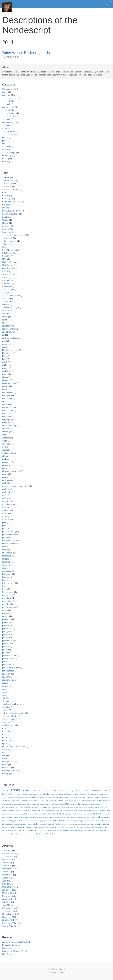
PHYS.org (7, 271)
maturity (6, 604)
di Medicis (7, 444)
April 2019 (7, 866)
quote (5, 144)
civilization (7, 398)
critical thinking (9, 426)
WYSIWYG (7, 311)
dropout (6, 450)
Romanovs (7, 283)
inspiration (7, 556)
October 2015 (8, 893)
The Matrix (7, 302)
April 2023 (7, 851)
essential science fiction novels (15, 486)
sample (5, 686)
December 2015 (9, 887)
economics (7, 462)
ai (3, 323)
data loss (6, 438)
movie (5, 610)
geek (4, 523)
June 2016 (7, 881)
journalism (7, 571)
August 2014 (8, 926)
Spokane (6, 299)
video (5, 753)
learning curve (8, 583)
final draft (6, 501)
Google (5, 220)
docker (5, 447)
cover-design (8, 423)
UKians (6, 305)
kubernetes (7, 574)
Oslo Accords (8, 268)
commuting (7, 417)
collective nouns (9, 408)
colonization (7, 411)
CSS (4, 193)
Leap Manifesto (9, 250)
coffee (5, 405)
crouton (6, 429)
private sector (8, 659)
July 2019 (6, 863)
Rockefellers (8, 280)
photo (5, 140)
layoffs (5, 580)
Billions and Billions (11, 190)
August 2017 (8, 878)
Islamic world (8, 232)
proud (5, 662)
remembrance (8, 671)
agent (5, 320)
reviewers (6, 674)
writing (5, 774)
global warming (9, 532)
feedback (6, 498)
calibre (5, 365)
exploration (7, 492)
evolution (6, 489)
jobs (4, 568)
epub (4, 483)
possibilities (7, 641)
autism (5, 347)
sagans (5, 683)
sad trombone (8, 680)
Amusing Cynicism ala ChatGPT (16, 942)
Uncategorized (8, 89)
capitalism (7, 371)
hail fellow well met (11, 541)
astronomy (7, 344)
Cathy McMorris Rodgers (13, 202)
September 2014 (9, 923)
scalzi (5, 689)
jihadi (5, 565)
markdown (7, 598)
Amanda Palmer (9, 184)
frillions (6, 507)
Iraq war (6, 229)
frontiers (6, 510)
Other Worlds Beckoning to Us (26, 53)
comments (7, 414)
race (12, 134)
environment (8, 480)
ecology (6, 459)
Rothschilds (7, 286)
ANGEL (6, 178)
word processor (9, 762)
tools (4, 731)
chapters (6, 380)
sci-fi (8, 101)
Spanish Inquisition (10, 296)
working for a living (11, 771)
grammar (6, 538)
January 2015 (8, 911)
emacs (5, 474)
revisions (6, 677)
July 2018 (6, 872)
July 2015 (6, 902)
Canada (5, 196)
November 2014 (9, 917)
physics (5, 634)
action (5, 317)
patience (6, 625)
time (4, 728)
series (5, 692)
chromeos (6, 395)
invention (6, 562)
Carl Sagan (7, 199)
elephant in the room (11, 471)
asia (4, 341)
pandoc (5, 622)
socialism (6, 707)
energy (5, 477)
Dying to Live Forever (12, 211)
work (4, 162)
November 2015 (9, 890)
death (5, 441)
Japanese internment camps (14, 235)
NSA (4, 259)
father (5, 495)
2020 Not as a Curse (11, 954)
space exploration (10, 719)
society (5, 710)
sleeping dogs (8, 701)
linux (4, 589)
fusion (5, 513)
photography (8, 631)
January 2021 (8, 857)
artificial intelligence (11, 338)
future (5, 128)
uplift (5, 743)
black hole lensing (10, 350)
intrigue (6, 559)
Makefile (6, 256)
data (4, 435)
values (5, 749)
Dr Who (6, 208)
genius (5, 526)
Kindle (5, 247)
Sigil (4, 293)
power (5, 650)
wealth (5, 759)
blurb (5, 356)
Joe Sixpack (7, 238)
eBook (5, 456)
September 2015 (9, 896)
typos (5, 737)
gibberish (6, 529)
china (5, 389)
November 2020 (9, 860)
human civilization (10, 544)
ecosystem (7, 468)
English (6, 217)
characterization (9, 383)
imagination (7, 553)
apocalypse (7, 332)
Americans (7, 187)
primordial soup (9, 656)
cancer (5, 368)
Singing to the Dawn (11, 945)
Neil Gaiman (8, 265)
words (5, 765)
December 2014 (9, 914)
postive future (8, 644)
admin (5, 92)
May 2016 (7, 884)
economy (6, 465)
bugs (4, 359)
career (5, 374)
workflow (6, 768)
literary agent (8, 592)
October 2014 (8, 920)
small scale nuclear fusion (13, 704)
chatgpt (5, 386)
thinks (9, 104)
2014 (8, 42)
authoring (6, 95)
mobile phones (8, 607)
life (4, 586)
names (5, 613)
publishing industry (10, 668)
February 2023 (8, 854)
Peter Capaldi (8, 274)
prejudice (6, 653)
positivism (10, 131)
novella (5, 616)
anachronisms (8, 326)
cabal (5, 362)
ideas (4, 550)
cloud (5, 401)
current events (12, 98)
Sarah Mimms (8, 290)
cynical (5, 432)
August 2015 (8, 899)
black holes (7, 353)
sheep (5, 695)
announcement (8, 329)
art (3, 335)
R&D (5, 277)
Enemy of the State (10, 214)
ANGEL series (8, 181)
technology (11, 113)
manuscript (7, 595)
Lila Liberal (7, 253)
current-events (8, 122)
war (4, 756)
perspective (7, 628)
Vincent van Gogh (10, 308)
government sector (10, 535)
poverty (6, 647)
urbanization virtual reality (14, 746)
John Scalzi (7, 244)
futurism (6, 520)
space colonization (10, 716)
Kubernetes (7, 948)
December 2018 (9, 869)
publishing (7, 665)
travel (5, 734)
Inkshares (6, 226)
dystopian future (9, 453)
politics (5, 638)
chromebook (8, 392)
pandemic (6, 619)
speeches (6, 722)
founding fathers (9, 504)
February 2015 (8, 908)
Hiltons (5, 223)
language (6, 577)
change (5, 377)
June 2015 (7, 905)
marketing (7, 601)
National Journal (9, 262)
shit (4, 698)
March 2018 (7, 875)
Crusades (6, 205)
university (6, 740)
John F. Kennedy (9, 241)
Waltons (6, 314)
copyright (6, 420)
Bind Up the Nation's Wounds (15, 951)
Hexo (62, 972)
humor (5, 137)
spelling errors (8, 725)
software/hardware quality (13, 713)
